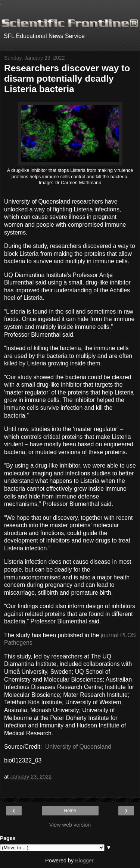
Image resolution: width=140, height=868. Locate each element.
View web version (70, 825)
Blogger (84, 861)
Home (70, 811)
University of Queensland (78, 747)
